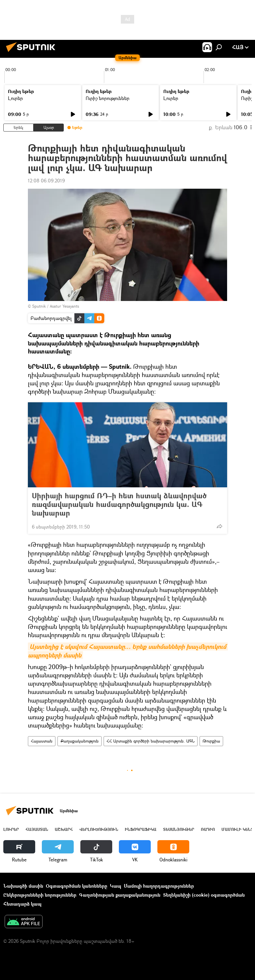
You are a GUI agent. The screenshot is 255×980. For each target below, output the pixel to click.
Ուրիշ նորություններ (108, 98)
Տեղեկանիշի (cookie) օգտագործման (204, 895)
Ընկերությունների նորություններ (40, 895)
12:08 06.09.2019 (46, 181)
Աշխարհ (64, 829)
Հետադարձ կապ (22, 904)
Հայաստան (42, 741)
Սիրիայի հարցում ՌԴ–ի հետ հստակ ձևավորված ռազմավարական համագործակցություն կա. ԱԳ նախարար (119, 504)
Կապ (116, 886)
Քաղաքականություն (80, 741)
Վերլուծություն (99, 829)
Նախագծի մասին (23, 886)
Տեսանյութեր (179, 829)
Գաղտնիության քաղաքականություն (120, 895)
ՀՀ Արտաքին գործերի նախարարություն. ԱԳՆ (151, 741)
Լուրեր (15, 98)
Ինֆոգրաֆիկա (141, 829)
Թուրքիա (211, 741)
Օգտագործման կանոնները (77, 886)
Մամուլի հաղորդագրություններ (159, 886)
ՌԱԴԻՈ (208, 829)
